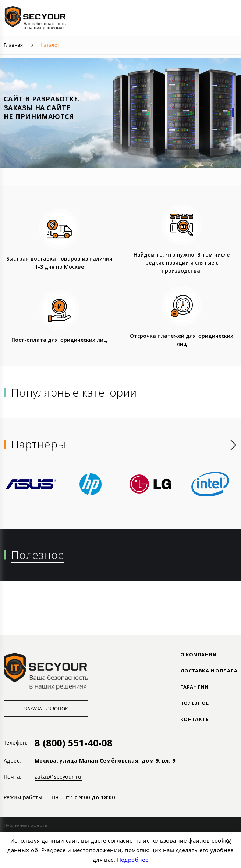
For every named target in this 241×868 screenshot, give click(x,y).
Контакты (195, 719)
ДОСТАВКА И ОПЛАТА (209, 671)
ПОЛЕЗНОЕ (194, 703)
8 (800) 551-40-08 (73, 743)
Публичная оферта (26, 825)
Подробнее (133, 860)
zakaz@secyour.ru (58, 777)
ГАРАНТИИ (194, 687)
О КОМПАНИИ (198, 654)
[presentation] (233, 445)
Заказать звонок (46, 709)
